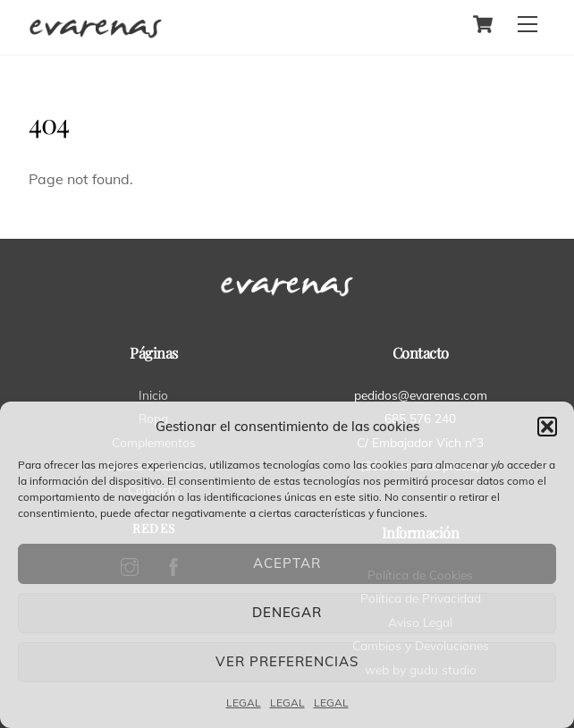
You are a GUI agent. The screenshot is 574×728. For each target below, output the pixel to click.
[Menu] (528, 24)
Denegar (287, 612)
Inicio (153, 395)
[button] (547, 427)
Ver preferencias (287, 661)
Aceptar (287, 563)
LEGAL (244, 703)
